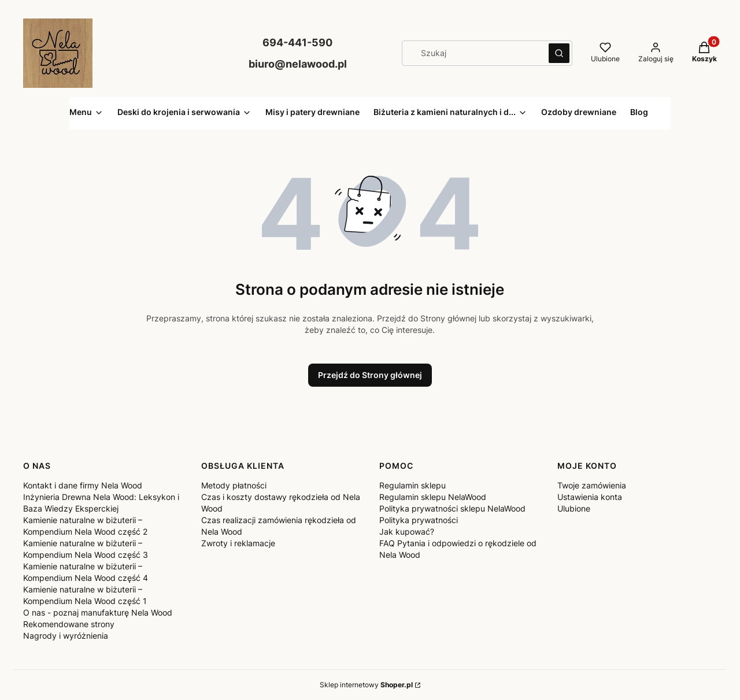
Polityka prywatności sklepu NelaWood (452, 508)
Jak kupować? (407, 532)
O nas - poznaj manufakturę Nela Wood (98, 612)
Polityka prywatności (419, 520)
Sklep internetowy (366, 685)
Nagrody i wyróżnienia (66, 636)
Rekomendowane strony (69, 624)
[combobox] (471, 53)
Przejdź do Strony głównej (370, 375)
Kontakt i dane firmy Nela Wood (83, 485)
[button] (559, 53)
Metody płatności (234, 485)
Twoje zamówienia (592, 485)
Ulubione (574, 508)
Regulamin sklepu (412, 485)
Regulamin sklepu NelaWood (433, 497)
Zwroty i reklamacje (238, 543)
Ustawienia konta (590, 497)
